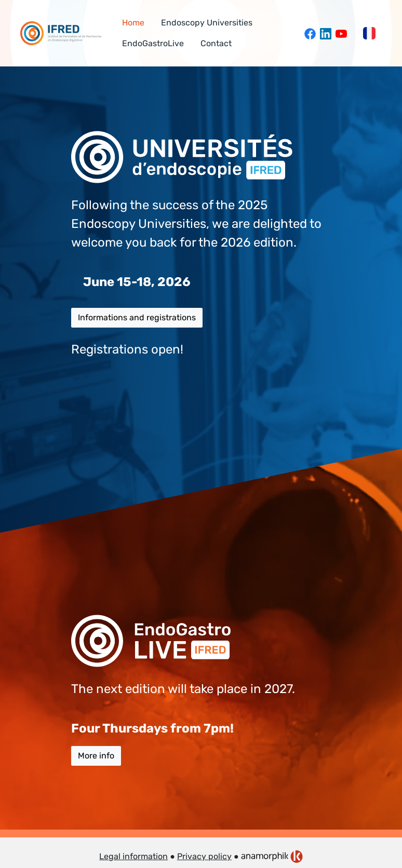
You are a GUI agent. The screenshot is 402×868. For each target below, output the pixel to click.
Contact (216, 43)
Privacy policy (204, 856)
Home (133, 23)
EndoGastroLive (153, 43)
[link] (272, 857)
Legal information (133, 856)
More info (96, 756)
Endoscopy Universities (207, 23)
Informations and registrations (137, 317)
